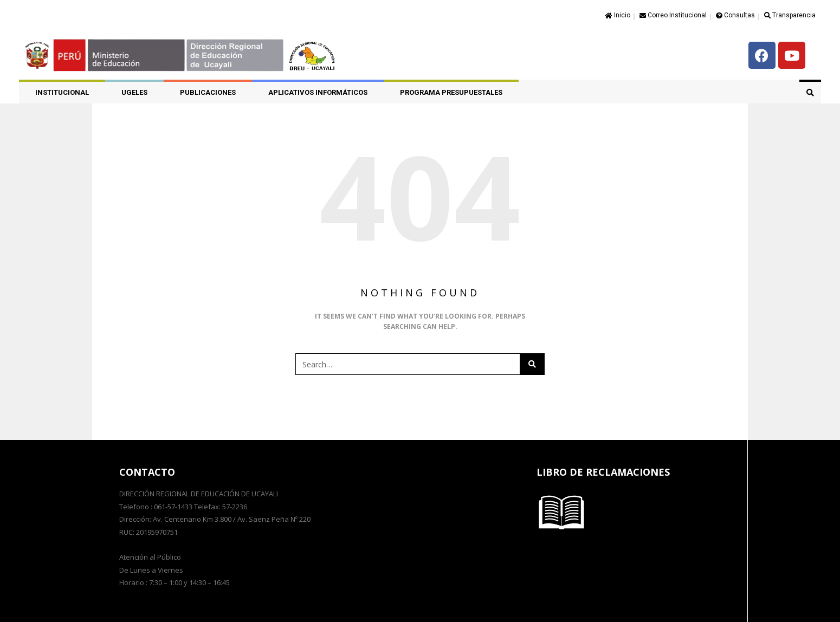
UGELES (134, 92)
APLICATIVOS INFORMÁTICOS (318, 92)
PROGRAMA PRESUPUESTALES (451, 92)
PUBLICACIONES (208, 92)
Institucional (62, 92)
